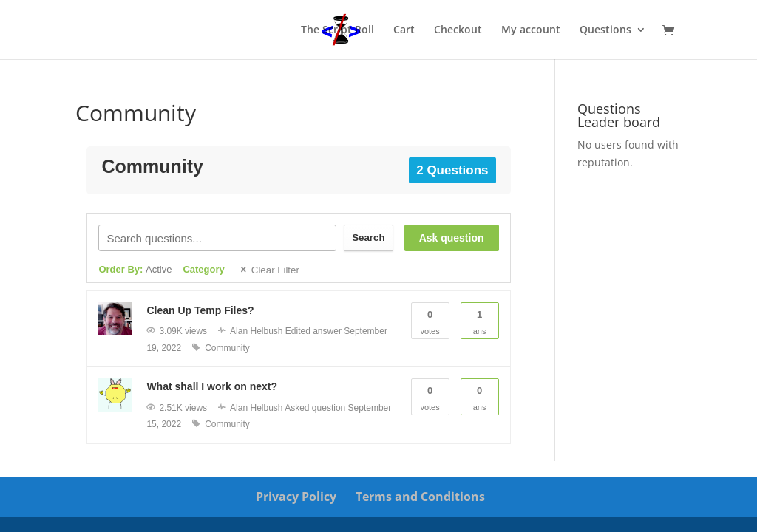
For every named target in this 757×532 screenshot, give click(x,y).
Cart (404, 30)
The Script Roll (337, 30)
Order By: (135, 269)
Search (368, 238)
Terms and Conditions (420, 497)
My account (531, 30)
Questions (605, 30)
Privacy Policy (296, 497)
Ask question (452, 238)
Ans (480, 319)
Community (227, 348)
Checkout (458, 30)
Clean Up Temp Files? (200, 310)
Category (203, 269)
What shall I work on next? (212, 386)
